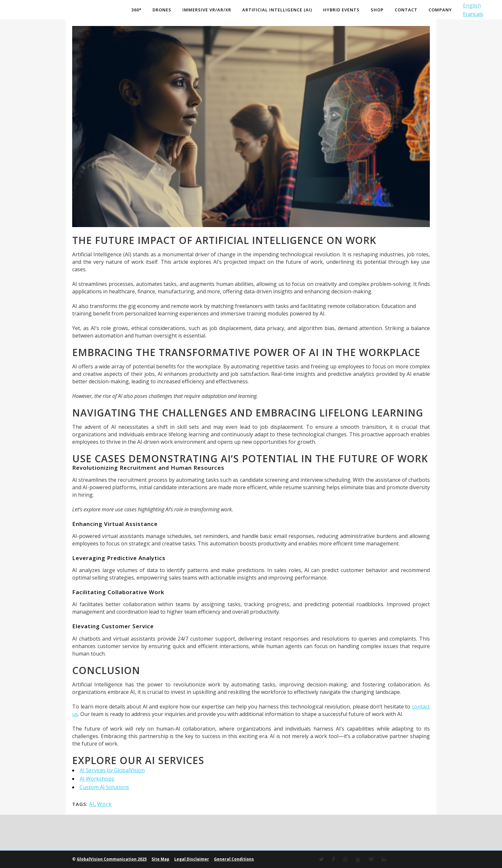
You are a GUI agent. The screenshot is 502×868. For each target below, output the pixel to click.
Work (105, 804)
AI (92, 804)
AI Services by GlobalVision (112, 770)
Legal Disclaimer (192, 859)
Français (472, 14)
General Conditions (234, 859)
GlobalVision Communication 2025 (112, 859)
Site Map (160, 859)
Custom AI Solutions (104, 787)
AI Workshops (97, 779)
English (471, 6)
